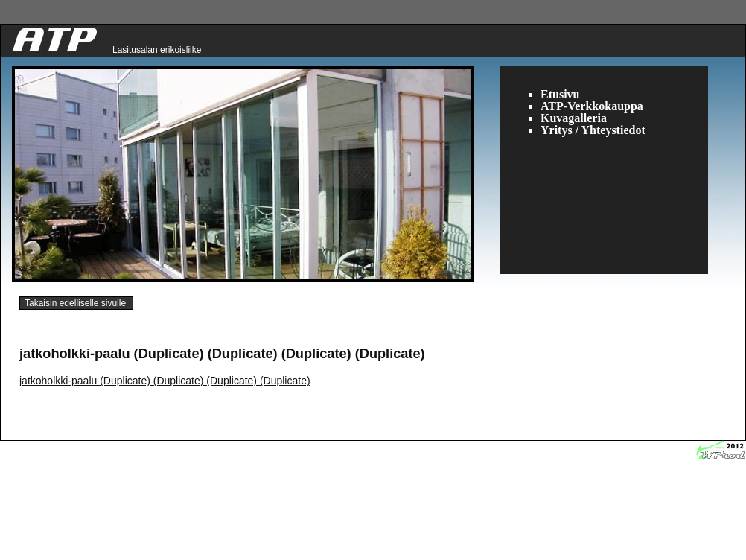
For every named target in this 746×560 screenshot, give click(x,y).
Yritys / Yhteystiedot (593, 130)
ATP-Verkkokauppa (592, 106)
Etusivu (560, 94)
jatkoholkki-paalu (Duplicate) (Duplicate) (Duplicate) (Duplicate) (165, 381)
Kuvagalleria (574, 118)
